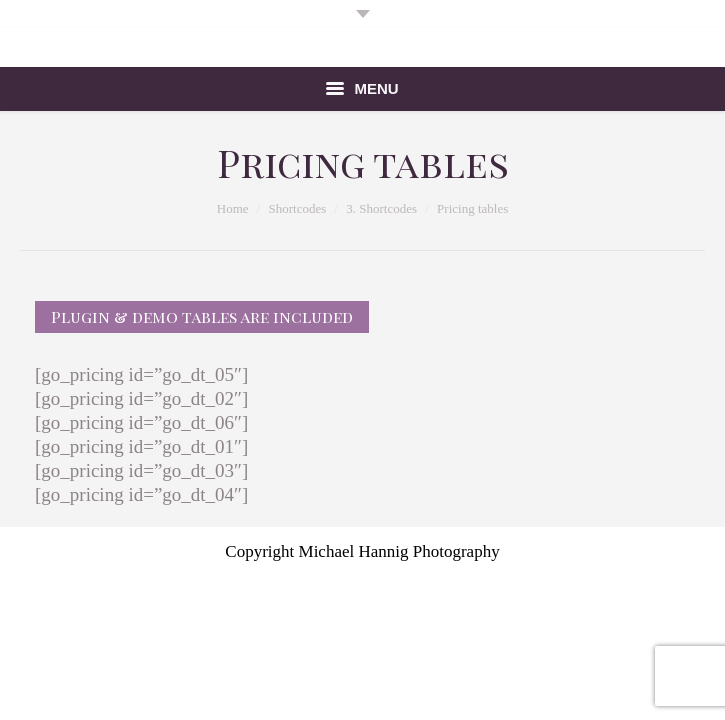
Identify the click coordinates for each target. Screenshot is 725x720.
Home (233, 208)
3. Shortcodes (381, 208)
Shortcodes (298, 208)
